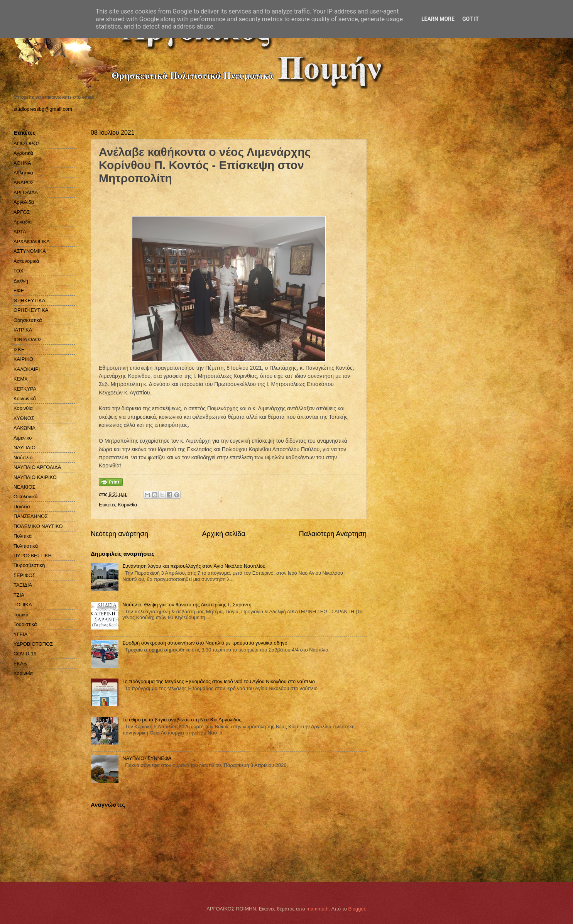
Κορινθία (23, 408)
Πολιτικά (23, 536)
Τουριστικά (25, 624)
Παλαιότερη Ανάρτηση (333, 534)
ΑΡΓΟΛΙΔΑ (26, 192)
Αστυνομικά (26, 261)
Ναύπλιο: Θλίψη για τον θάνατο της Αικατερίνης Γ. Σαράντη (187, 605)
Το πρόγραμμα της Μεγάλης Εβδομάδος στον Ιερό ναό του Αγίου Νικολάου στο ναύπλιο (219, 681)
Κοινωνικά (25, 399)
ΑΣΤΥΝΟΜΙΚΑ (30, 251)
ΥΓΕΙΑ (20, 634)
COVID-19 (25, 654)
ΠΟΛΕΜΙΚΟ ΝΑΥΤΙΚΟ (38, 526)
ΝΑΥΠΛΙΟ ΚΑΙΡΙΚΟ (35, 477)
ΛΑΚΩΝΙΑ (25, 428)
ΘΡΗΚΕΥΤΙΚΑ (29, 300)
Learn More (438, 19)
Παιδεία (22, 507)
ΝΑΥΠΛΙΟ (25, 448)
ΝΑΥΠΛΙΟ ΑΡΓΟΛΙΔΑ (37, 467)
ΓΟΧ (19, 271)
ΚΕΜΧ (21, 379)
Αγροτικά (23, 153)
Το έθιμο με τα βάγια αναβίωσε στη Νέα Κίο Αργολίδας (182, 720)
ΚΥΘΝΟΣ (24, 418)
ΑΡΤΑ (20, 232)
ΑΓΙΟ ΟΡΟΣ (27, 143)
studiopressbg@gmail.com (43, 109)
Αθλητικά (23, 173)
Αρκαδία (23, 222)
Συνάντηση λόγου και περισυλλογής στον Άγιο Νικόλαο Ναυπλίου (194, 566)
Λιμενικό (23, 438)
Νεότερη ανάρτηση (119, 534)
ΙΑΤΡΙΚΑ (23, 330)
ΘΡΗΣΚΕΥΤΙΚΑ (31, 310)
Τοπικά (21, 615)
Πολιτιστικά (26, 546)
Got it (471, 19)
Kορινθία (127, 505)
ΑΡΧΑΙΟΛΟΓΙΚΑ (32, 241)
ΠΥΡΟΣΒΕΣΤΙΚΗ (33, 556)
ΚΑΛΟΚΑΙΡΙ (27, 369)
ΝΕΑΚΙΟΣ (25, 487)
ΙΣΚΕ (19, 349)
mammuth (317, 909)
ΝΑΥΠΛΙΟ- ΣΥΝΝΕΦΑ (147, 758)
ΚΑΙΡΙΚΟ (23, 359)
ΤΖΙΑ (19, 595)
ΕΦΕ (19, 290)
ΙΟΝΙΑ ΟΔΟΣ (28, 339)
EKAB (20, 664)
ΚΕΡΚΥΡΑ (25, 389)
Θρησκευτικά (28, 320)
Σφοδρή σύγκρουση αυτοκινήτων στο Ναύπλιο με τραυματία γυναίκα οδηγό (205, 643)
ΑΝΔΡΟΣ (24, 182)
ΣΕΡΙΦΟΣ (25, 575)
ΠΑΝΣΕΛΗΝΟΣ (31, 516)
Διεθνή (21, 281)
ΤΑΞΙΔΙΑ (23, 585)
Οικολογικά (26, 497)
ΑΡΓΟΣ (22, 212)
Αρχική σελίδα (223, 534)
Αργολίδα (24, 202)
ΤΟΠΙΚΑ (23, 605)
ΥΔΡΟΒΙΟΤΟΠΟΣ (33, 644)
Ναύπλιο (23, 458)
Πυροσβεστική (29, 565)
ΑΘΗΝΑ (22, 163)
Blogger (357, 909)
